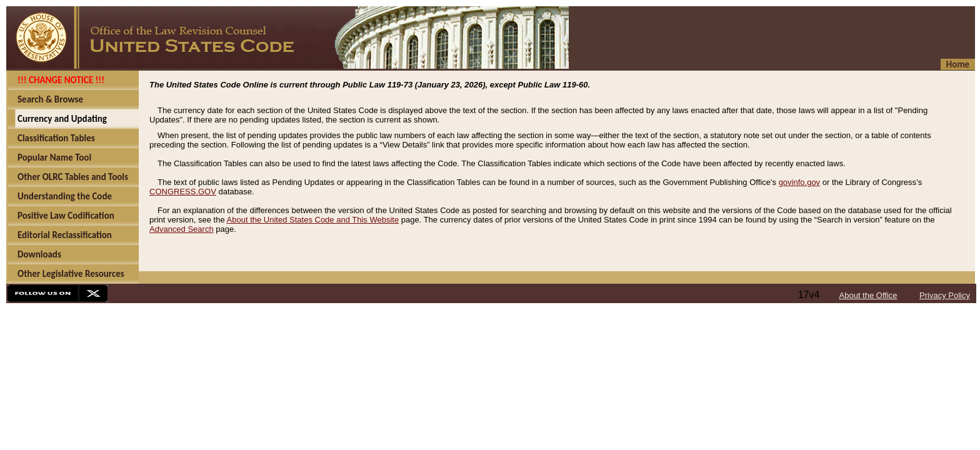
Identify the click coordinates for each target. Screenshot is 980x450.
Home (958, 64)
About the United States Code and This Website (313, 220)
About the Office (868, 295)
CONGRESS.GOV (183, 192)
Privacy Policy (945, 295)
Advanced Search (182, 229)
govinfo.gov (800, 182)
